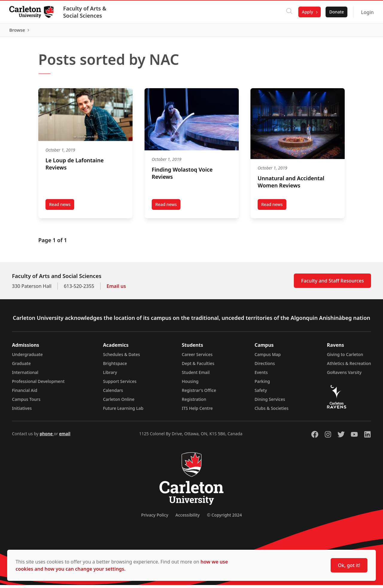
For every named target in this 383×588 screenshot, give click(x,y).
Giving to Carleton (345, 357)
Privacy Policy (155, 518)
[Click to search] (289, 12)
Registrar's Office (199, 393)
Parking (262, 384)
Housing (190, 384)
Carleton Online (119, 402)
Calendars (113, 393)
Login (367, 12)
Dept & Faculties (198, 366)
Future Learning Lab (123, 411)
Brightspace (115, 366)
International (25, 375)
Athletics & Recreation (349, 366)
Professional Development (38, 384)
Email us (116, 289)
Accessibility (187, 518)
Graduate (21, 366)
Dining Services (270, 402)
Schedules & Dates (121, 357)
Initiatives (22, 411)
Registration (194, 402)
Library (110, 375)
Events (261, 375)
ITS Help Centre (197, 411)
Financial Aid (25, 393)
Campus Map (268, 357)
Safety (261, 393)
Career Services (197, 357)
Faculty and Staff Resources (332, 284)
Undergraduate (27, 357)
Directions (265, 366)
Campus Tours (26, 402)
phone (47, 437)
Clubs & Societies (272, 411)
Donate (336, 12)
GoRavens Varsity (344, 375)
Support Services (120, 384)
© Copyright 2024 (224, 518)
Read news (62, 208)
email (65, 437)
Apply (307, 12)
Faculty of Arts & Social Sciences (85, 12)
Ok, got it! (349, 565)
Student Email (196, 375)
